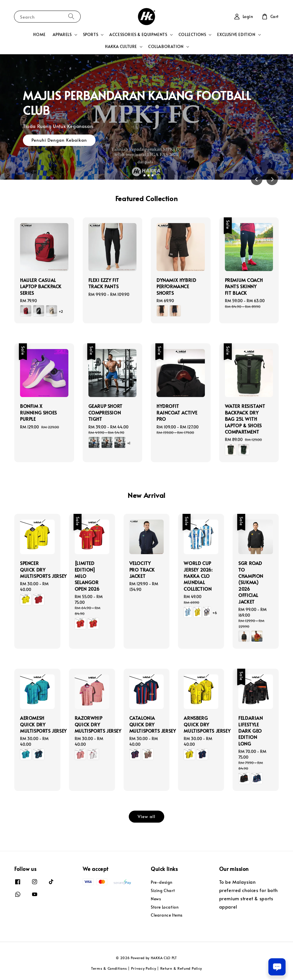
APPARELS (62, 35)
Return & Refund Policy (181, 968)
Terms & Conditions (109, 968)
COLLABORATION (166, 47)
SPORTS (91, 35)
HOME (39, 34)
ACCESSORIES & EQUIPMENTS (138, 35)
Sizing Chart (163, 890)
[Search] (71, 16)
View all (146, 816)
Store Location (165, 907)
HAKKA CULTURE (121, 47)
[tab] (140, 175)
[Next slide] (272, 179)
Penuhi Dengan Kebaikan (59, 141)
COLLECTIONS (192, 35)
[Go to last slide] (257, 179)
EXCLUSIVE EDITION (236, 35)
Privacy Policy (144, 968)
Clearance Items (167, 915)
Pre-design (162, 882)
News (156, 899)
